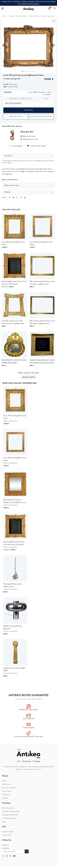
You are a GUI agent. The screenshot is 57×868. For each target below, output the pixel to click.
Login (4, 822)
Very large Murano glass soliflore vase (13, 585)
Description (28, 156)
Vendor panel (7, 835)
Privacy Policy (7, 791)
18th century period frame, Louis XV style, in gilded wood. (42, 283)
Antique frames (28, 377)
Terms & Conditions (9, 788)
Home (4, 781)
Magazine (5, 845)
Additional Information (28, 186)
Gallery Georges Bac (10, 421)
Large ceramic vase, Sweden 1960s (14, 669)
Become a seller (8, 832)
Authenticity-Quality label (11, 811)
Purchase (28, 110)
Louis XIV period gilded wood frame (13, 243)
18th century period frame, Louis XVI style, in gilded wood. (42, 322)
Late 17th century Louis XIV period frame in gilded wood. (13, 322)
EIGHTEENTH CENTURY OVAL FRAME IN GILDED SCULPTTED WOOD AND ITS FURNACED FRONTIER (14, 362)
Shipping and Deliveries (10, 815)
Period (6, 85)
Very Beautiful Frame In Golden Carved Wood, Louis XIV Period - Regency (14, 501)
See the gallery (16, 146)
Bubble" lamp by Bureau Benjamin (13, 627)
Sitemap (5, 798)
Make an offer (16, 117)
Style (5, 87)
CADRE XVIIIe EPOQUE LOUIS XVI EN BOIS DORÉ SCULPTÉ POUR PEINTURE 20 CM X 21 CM (42, 362)
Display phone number (31, 139)
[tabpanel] (28, 193)
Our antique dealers (9, 818)
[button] (53, 45)
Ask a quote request (13, 103)
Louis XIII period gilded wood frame (41, 243)
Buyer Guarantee (8, 808)
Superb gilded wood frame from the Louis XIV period (14, 283)
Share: (4, 198)
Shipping (28, 192)
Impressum (6, 795)
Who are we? (7, 784)
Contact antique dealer (41, 117)
